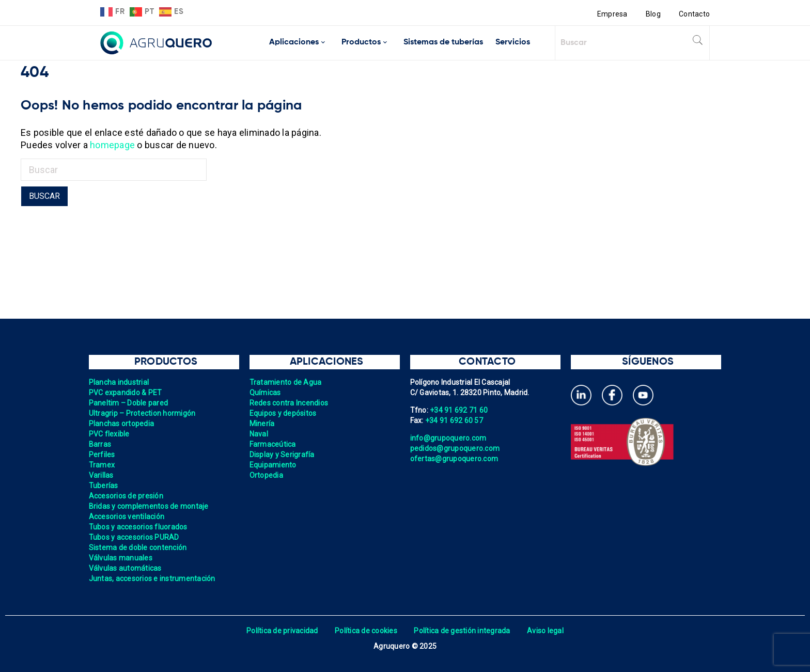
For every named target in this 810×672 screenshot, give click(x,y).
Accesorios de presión (126, 496)
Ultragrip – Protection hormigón (142, 413)
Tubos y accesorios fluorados (138, 527)
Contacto (694, 14)
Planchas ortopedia (122, 424)
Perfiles (102, 455)
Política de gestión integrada (462, 631)
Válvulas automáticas (125, 568)
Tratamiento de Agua (286, 382)
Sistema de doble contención (138, 548)
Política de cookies (366, 631)
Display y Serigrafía (282, 455)
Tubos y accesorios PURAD (134, 537)
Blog (653, 14)
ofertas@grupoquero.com (454, 459)
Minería (262, 424)
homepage (112, 145)
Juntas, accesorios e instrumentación (152, 579)
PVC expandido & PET (126, 393)
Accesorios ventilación (127, 517)
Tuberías (104, 486)
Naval (259, 434)
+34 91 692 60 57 (454, 420)
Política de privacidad (282, 631)
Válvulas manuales (121, 558)
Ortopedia (266, 475)
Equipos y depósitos (283, 413)
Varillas (101, 475)
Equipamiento (273, 465)
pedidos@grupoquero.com (455, 448)
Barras (100, 444)
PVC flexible (109, 434)
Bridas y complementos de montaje (149, 506)
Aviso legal (545, 631)
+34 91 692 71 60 (459, 410)
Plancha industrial (119, 382)
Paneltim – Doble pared (129, 403)
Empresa (612, 14)
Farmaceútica (273, 444)
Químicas (265, 393)
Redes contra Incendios (289, 403)
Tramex (102, 465)
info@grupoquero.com (448, 438)
